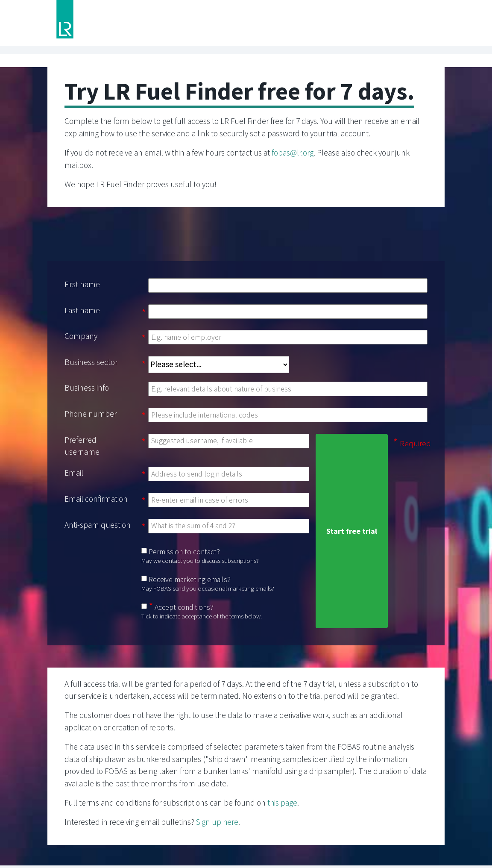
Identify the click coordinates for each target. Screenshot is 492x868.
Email (74, 473)
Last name (82, 310)
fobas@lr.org (293, 153)
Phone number (91, 414)
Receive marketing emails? (190, 580)
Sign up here (217, 822)
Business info (87, 388)
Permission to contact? (184, 552)
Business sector (91, 362)
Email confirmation (96, 499)
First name (82, 284)
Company (81, 336)
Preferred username (82, 446)
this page (282, 803)
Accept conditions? (184, 607)
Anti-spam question (98, 525)
